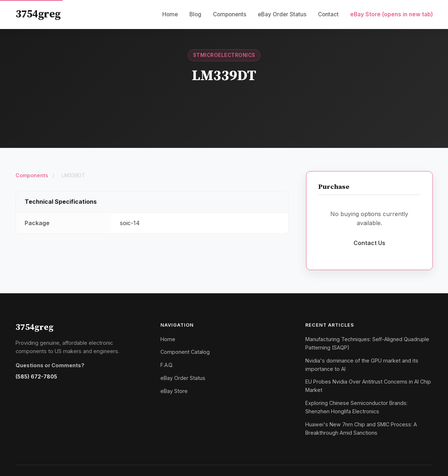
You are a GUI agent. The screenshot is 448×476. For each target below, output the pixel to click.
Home (170, 14)
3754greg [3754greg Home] (38, 15)
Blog (195, 14)
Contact (328, 14)
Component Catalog (185, 352)
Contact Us (369, 243)
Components (230, 14)
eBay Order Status (282, 14)
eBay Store (392, 14)
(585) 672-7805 (36, 376)
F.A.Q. (167, 365)
